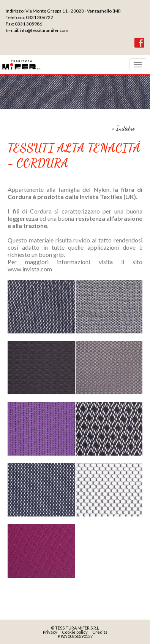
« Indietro (123, 128)
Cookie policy (75, 632)
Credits (100, 632)
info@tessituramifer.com (44, 30)
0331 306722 (39, 17)
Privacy (50, 632)
